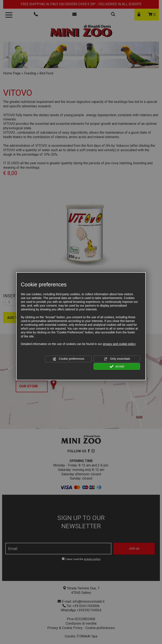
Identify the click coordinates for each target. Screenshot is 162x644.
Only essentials (117, 359)
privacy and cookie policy (119, 344)
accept (117, 366)
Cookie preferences (68, 359)
